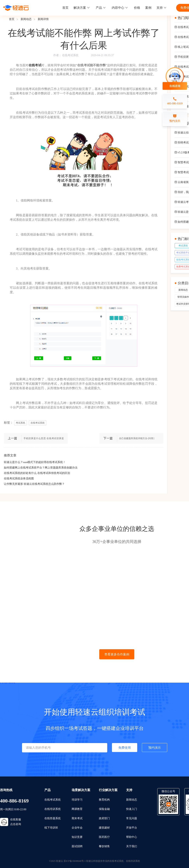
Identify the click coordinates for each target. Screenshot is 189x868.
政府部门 (104, 818)
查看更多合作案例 (117, 654)
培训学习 (77, 800)
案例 (148, 8)
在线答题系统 (53, 818)
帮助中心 (132, 837)
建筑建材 (104, 828)
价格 (137, 8)
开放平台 (132, 828)
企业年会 (77, 828)
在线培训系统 (53, 809)
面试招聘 (77, 846)
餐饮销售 (104, 846)
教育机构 (104, 800)
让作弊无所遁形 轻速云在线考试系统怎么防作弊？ (34, 484)
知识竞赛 (77, 837)
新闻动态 (26, 19)
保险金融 (104, 809)
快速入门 (132, 809)
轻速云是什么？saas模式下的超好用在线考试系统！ (35, 462)
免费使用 (125, 748)
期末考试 (77, 818)
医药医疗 (104, 837)
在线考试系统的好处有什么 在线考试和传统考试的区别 (37, 473)
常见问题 (132, 818)
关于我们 (132, 846)
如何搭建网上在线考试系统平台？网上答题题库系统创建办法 (41, 468)
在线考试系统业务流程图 (19, 478)
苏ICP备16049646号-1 (75, 861)
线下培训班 (51, 828)
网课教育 (77, 809)
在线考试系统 (70, 55)
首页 (65, 8)
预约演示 (155, 748)
